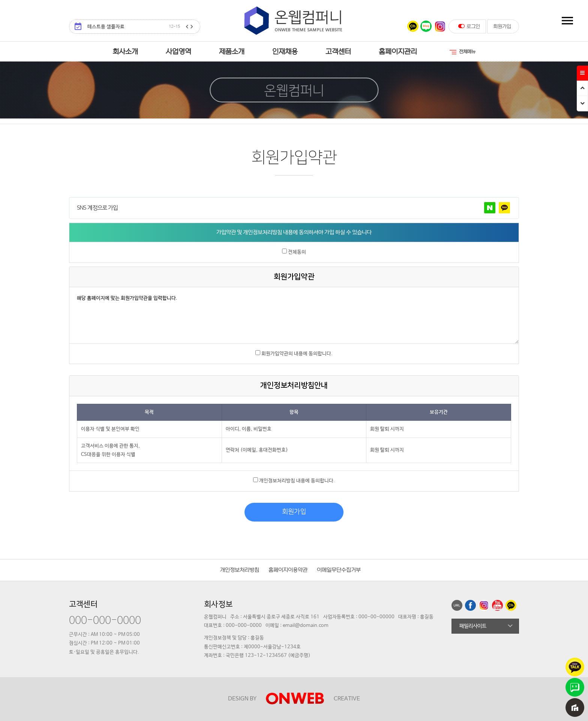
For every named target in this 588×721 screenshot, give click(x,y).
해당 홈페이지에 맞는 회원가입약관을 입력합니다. (294, 315)
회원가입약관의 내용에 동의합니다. (297, 354)
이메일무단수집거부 (339, 570)
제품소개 (232, 52)
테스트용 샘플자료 (134, 27)
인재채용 (285, 52)
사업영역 (178, 52)
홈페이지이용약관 (288, 570)
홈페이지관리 (398, 52)
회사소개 (125, 52)
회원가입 (502, 26)
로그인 (469, 26)
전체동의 (297, 252)
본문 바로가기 (0, 0)
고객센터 (338, 52)
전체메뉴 (462, 52)
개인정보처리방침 (240, 570)
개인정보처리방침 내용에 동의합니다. (297, 481)
